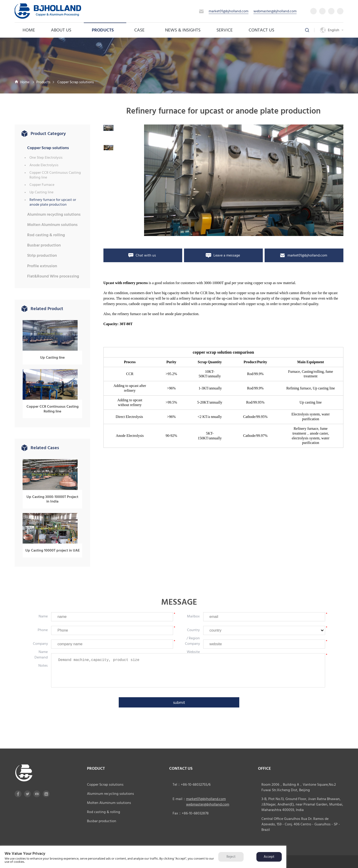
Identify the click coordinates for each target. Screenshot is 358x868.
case (142, 30)
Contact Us (261, 30)
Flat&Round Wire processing (53, 276)
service (225, 30)
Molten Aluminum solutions (52, 225)
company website (192, 648)
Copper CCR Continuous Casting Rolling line (55, 175)
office (265, 768)
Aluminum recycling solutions (54, 214)
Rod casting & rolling (46, 235)
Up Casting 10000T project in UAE (53, 551)
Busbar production (44, 245)
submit (179, 703)
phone (43, 630)
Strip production (42, 255)
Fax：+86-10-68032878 (191, 813)
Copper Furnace (42, 185)
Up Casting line (41, 192)
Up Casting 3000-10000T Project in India (52, 499)
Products (105, 30)
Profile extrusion (42, 266)
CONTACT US (181, 768)
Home (29, 30)
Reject (231, 857)
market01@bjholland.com (229, 11)
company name (40, 648)
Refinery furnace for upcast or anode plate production (53, 202)
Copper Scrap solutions (76, 82)
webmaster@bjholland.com (275, 11)
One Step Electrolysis (46, 158)
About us (63, 30)
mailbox (193, 616)
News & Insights (183, 30)
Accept (269, 857)
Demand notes (41, 661)
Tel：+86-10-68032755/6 (192, 785)
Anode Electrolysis (44, 165)
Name (43, 616)
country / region (193, 634)
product (96, 768)
